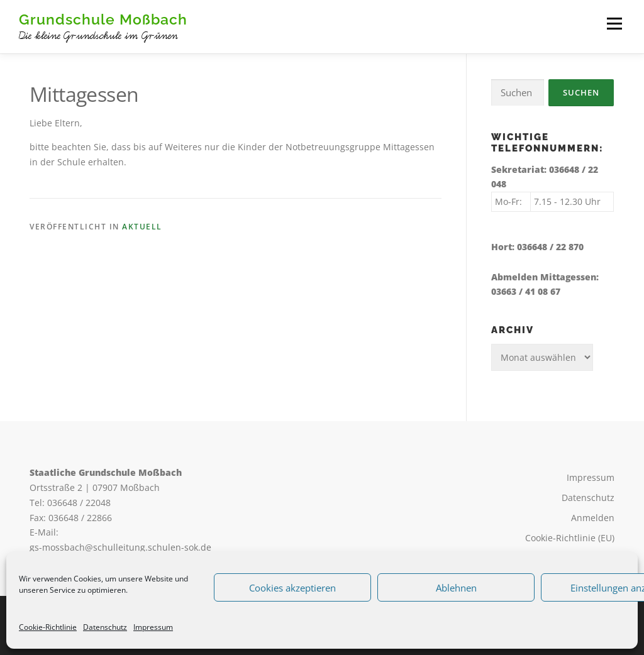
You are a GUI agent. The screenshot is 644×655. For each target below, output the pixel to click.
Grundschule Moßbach (103, 19)
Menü (614, 24)
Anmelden (593, 518)
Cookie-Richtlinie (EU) (570, 538)
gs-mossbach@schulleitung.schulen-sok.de (120, 547)
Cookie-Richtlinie (48, 627)
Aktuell (142, 227)
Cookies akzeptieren (292, 588)
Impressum (153, 627)
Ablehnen (456, 588)
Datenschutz (105, 627)
